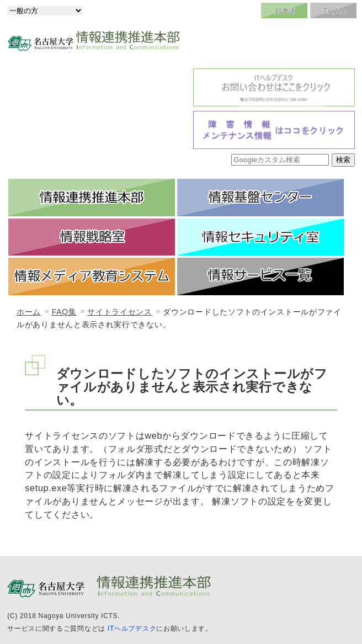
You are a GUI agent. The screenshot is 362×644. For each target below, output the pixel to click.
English (333, 10)
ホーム (29, 312)
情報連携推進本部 (92, 198)
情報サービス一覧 (260, 276)
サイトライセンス (120, 312)
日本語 (284, 10)
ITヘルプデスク (132, 629)
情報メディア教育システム (92, 276)
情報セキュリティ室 (260, 237)
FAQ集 (64, 312)
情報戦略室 (92, 237)
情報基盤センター (260, 198)
